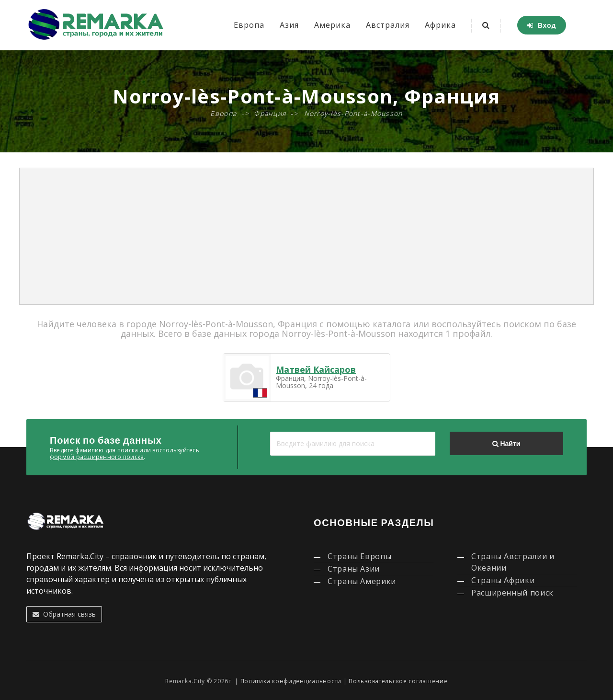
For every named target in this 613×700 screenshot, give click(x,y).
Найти (506, 444)
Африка (440, 25)
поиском (522, 324)
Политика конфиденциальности (291, 681)
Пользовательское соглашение (398, 681)
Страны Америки (362, 581)
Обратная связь (64, 614)
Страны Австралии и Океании (513, 562)
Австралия (388, 25)
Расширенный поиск (512, 593)
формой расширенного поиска (97, 457)
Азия (289, 25)
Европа (249, 25)
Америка (332, 25)
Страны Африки (503, 580)
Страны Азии (354, 569)
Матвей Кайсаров (316, 369)
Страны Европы (359, 556)
